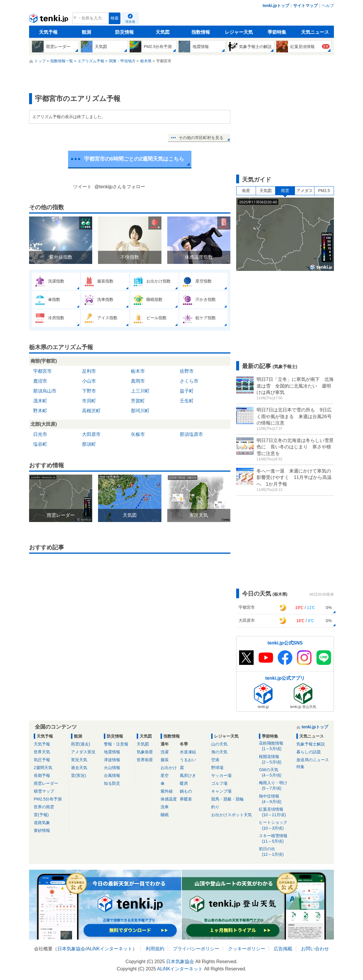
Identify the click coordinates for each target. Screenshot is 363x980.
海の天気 (219, 752)
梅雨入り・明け (276, 786)
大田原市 (91, 434)
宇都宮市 (42, 371)
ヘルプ (328, 6)
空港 (215, 760)
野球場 (217, 768)
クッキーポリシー (247, 949)
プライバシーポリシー (196, 949)
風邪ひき (188, 775)
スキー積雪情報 (276, 839)
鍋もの (186, 791)
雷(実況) (78, 775)
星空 (165, 775)
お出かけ (169, 768)
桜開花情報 (276, 760)
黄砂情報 (42, 830)
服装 (165, 760)
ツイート (82, 187)
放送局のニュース (313, 760)
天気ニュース (315, 32)
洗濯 (165, 752)
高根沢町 (91, 411)
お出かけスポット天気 (232, 815)
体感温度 (169, 799)
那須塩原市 (191, 434)
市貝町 (89, 401)
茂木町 (40, 401)
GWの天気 (276, 773)
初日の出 (276, 852)
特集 (300, 767)
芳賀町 (138, 401)
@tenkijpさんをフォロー (120, 187)
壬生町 (187, 401)
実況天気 (79, 760)
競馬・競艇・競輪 (227, 799)
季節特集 (277, 32)
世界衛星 (145, 760)
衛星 (246, 191)
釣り (215, 807)
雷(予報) (41, 815)
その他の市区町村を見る (201, 138)
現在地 (130, 22)
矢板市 (138, 434)
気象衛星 (145, 752)
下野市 (89, 391)
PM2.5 (324, 191)
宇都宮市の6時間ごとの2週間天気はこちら (134, 159)
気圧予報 (42, 760)
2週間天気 (43, 768)
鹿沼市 (40, 381)
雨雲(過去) (80, 744)
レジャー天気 (239, 32)
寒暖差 (186, 799)
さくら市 (189, 381)
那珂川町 (140, 411)
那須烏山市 (45, 391)
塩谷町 (40, 444)
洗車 (165, 807)
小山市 (89, 381)
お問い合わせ (315, 949)
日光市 (40, 434)
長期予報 (42, 775)
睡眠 (165, 815)
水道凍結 (188, 752)
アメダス (305, 191)
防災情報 (124, 32)
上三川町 (140, 391)
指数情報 (201, 32)
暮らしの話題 (309, 752)
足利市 (89, 371)
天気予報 (48, 32)
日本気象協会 (71, 949)
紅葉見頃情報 (276, 812)
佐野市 (187, 371)
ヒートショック (276, 825)
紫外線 (167, 791)
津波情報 (112, 760)
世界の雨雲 (44, 807)
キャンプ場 (221, 791)
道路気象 (42, 823)
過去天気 (79, 768)
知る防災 (112, 783)
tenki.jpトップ (276, 6)
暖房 (184, 783)
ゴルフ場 (219, 783)
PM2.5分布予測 (48, 799)
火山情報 (112, 768)
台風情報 (112, 775)
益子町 (187, 391)
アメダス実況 (83, 752)
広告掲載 (283, 949)
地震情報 (112, 752)
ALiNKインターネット (110, 949)
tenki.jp (49, 20)
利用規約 (155, 949)
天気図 (163, 32)
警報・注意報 (116, 744)
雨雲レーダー (46, 783)
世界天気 (42, 752)
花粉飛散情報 (276, 746)
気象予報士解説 (311, 744)
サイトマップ (305, 6)
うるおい (188, 760)
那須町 (89, 444)
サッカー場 (221, 775)
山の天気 (219, 744)
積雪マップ (44, 791)
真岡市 (138, 381)
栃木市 (138, 371)
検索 (115, 18)
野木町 (40, 411)
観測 (86, 32)
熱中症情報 (276, 799)
